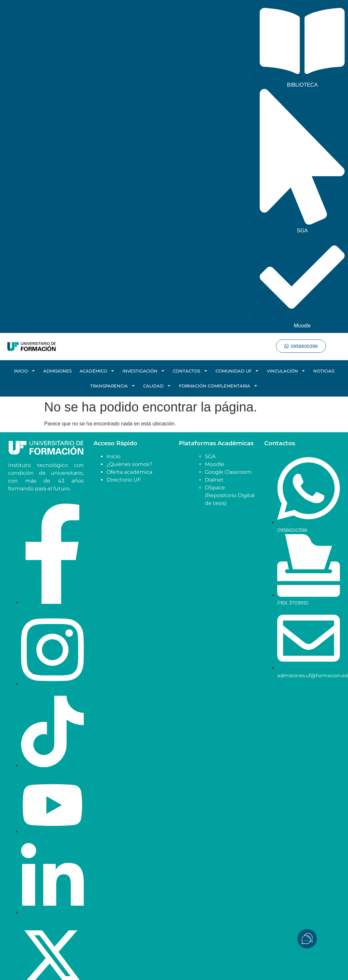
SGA (210, 456)
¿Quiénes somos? (129, 464)
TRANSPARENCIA (113, 386)
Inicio (113, 456)
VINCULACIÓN (286, 371)
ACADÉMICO (97, 371)
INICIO (25, 371)
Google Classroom (228, 472)
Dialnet (214, 480)
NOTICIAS (324, 371)
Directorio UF (124, 480)
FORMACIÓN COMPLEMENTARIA (218, 386)
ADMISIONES (57, 371)
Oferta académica (129, 472)
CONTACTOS (190, 371)
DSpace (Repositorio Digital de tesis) (230, 495)
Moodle (215, 464)
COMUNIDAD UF (237, 371)
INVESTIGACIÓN (144, 371)
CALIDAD (157, 386)
